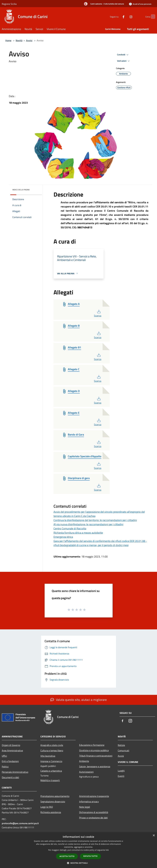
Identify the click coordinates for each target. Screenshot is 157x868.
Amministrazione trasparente (94, 796)
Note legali (85, 807)
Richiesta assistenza (51, 812)
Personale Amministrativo (15, 772)
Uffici (4, 756)
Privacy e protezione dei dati (93, 818)
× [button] (154, 836)
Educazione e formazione (92, 745)
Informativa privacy (89, 801)
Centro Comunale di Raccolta (70, 528)
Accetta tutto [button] (67, 856)
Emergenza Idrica (63, 537)
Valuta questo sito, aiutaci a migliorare (79, 700)
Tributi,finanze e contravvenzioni (96, 756)
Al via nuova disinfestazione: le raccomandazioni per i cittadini (88, 524)
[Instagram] (125, 16)
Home (8, 40)
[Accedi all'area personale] (140, 4)
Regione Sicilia (9, 4)
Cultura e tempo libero (52, 750)
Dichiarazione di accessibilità (94, 812)
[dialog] (78, 850)
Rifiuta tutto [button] (90, 856)
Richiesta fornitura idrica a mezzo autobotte (78, 533)
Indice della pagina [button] (21, 190)
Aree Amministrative (12, 750)
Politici (5, 767)
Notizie (121, 745)
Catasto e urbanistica (51, 771)
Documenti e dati (10, 777)
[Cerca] (152, 17)
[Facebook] (118, 16)
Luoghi (121, 771)
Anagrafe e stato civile (52, 745)
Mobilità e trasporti (50, 780)
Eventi (121, 776)
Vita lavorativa (48, 756)
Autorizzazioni (86, 772)
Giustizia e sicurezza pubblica (94, 750)
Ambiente (84, 761)
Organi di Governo (11, 745)
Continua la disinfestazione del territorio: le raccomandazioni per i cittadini (95, 520)
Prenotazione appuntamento (55, 796)
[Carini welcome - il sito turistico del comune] (103, 4)
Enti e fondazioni (10, 761)
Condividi (123, 55)
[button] (79, 863)
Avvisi (29, 40)
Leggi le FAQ (47, 807)
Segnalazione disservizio (53, 801)
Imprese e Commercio (51, 761)
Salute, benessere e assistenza (95, 766)
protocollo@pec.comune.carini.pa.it (20, 823)
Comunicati (124, 750)
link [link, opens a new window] (107, 850)
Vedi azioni (124, 61)
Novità (19, 40)
